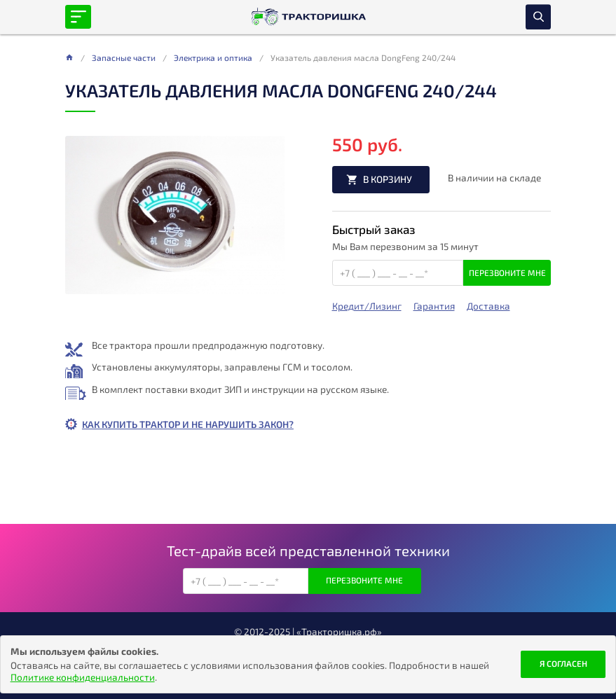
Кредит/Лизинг (367, 306)
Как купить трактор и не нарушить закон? (188, 424)
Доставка (488, 306)
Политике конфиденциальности (83, 677)
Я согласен (563, 663)
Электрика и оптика (213, 57)
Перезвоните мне (507, 272)
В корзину (388, 179)
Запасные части (124, 57)
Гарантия (434, 306)
